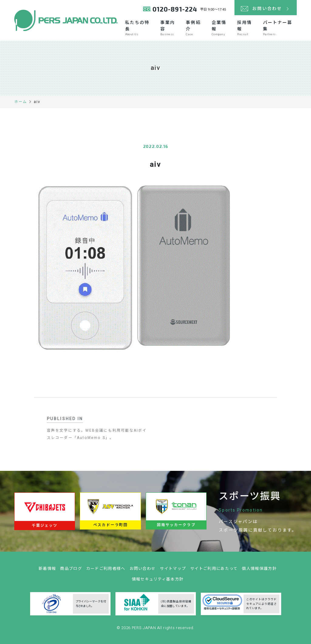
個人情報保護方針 (259, 571)
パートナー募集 (280, 28)
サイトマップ (173, 571)
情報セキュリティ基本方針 (158, 582)
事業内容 (170, 28)
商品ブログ (71, 571)
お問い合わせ (143, 571)
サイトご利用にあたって (214, 571)
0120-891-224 (175, 9)
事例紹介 (195, 28)
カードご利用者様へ (106, 571)
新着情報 (47, 571)
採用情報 (247, 28)
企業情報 (221, 28)
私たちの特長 (140, 28)
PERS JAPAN (144, 630)
